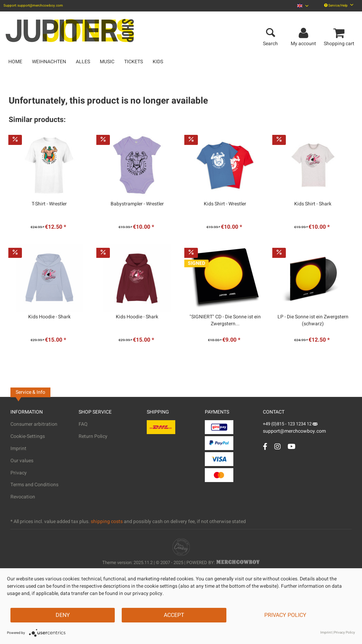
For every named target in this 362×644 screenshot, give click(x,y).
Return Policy (93, 436)
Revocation (23, 497)
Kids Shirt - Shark (313, 204)
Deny (63, 615)
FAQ (83, 424)
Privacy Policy (285, 615)
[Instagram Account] (277, 446)
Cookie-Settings (28, 436)
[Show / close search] (270, 33)
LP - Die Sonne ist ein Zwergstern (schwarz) (313, 320)
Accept (174, 615)
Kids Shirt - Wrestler (225, 204)
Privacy (19, 473)
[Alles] (83, 62)
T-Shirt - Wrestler (49, 204)
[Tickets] (134, 62)
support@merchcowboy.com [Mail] (294, 429)
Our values (22, 461)
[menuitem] (303, 6)
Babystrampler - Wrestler (137, 204)
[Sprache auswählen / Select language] (303, 6)
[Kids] (158, 62)
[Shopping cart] (340, 33)
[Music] (107, 62)
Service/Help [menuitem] (339, 6)
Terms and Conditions (34, 485)
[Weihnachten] (49, 62)
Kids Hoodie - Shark (49, 317)
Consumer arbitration (34, 424)
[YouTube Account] (292, 446)
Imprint (18, 449)
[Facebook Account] (265, 446)
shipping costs (107, 521)
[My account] (304, 33)
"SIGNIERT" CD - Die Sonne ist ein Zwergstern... (225, 320)
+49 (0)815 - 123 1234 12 (288, 424)
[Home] (15, 62)
